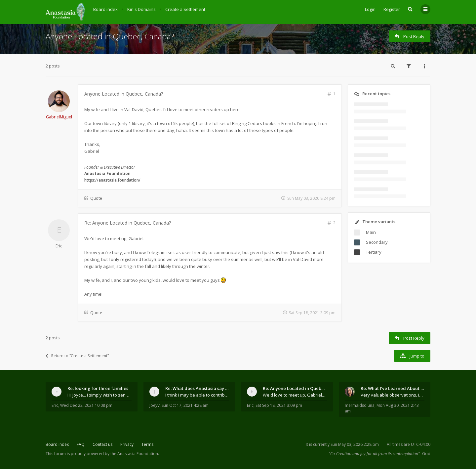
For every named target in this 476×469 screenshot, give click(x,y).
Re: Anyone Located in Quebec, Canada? (128, 223)
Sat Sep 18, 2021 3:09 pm (279, 405)
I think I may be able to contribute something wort (197, 395)
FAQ (81, 444)
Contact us (102, 444)
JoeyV (155, 405)
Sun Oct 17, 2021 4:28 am (185, 405)
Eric (59, 246)
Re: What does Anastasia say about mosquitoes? (197, 388)
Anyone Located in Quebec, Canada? (110, 36)
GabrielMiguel (59, 117)
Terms (147, 444)
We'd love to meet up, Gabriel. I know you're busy (295, 395)
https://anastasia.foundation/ (112, 180)
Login (370, 9)
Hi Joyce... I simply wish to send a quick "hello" (99, 395)
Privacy (127, 444)
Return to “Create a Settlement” (77, 356)
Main (371, 232)
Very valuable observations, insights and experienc (393, 395)
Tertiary (374, 252)
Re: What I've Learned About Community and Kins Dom (393, 388)
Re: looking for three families (98, 388)
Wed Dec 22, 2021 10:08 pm (86, 405)
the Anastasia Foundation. (135, 454)
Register (392, 9)
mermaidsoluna (360, 405)
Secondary (377, 242)
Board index (57, 444)
